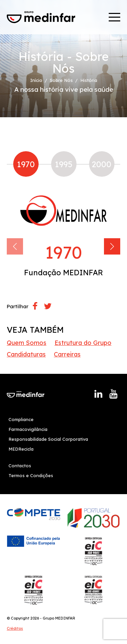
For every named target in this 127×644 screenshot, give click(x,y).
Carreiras (67, 354)
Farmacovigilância (28, 429)
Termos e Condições (31, 475)
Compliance (21, 419)
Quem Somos (27, 343)
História (89, 80)
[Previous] (15, 246)
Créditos (15, 628)
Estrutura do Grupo (83, 343)
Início (36, 80)
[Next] (112, 246)
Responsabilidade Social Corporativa (48, 439)
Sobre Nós (61, 80)
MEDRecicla (21, 449)
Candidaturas (26, 354)
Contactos (20, 466)
